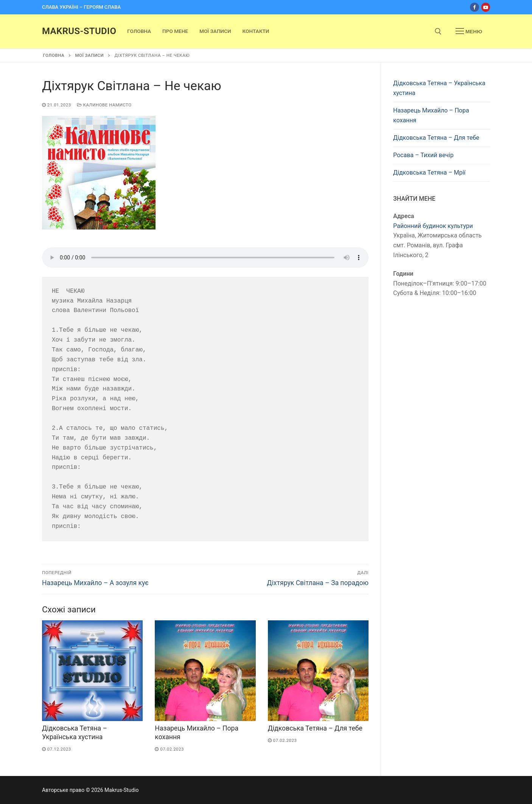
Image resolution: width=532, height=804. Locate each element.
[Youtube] (486, 7)
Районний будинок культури (433, 226)
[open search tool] (438, 31)
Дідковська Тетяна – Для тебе (315, 728)
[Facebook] (474, 7)
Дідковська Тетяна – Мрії (429, 173)
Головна (54, 55)
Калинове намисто (104, 105)
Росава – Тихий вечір (423, 155)
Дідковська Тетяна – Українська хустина (439, 88)
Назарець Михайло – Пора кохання (431, 115)
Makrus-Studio (79, 31)
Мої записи (89, 55)
